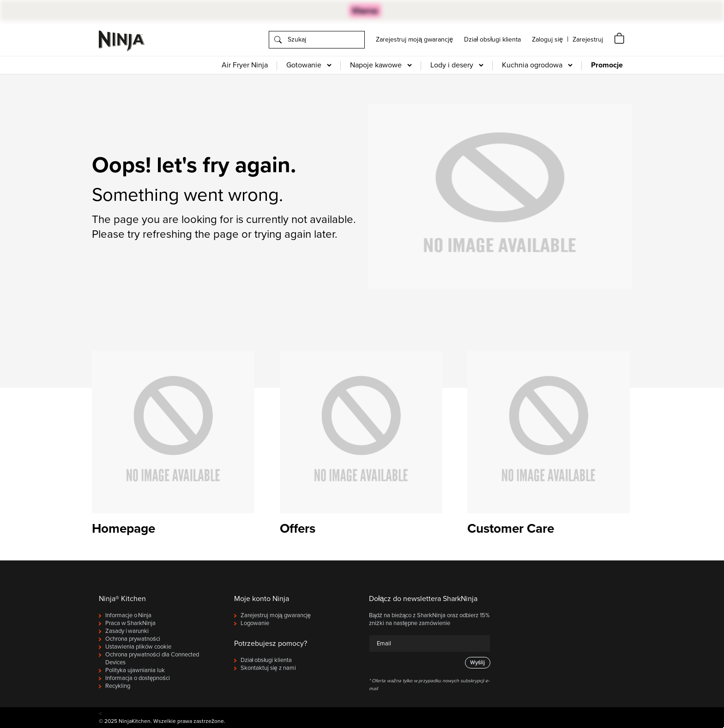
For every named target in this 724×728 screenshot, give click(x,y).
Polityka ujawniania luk (135, 670)
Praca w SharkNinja (130, 623)
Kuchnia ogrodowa (532, 65)
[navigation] (588, 39)
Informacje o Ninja (128, 615)
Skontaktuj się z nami (268, 668)
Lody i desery (452, 65)
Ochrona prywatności (133, 639)
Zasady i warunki (127, 631)
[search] (317, 40)
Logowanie (255, 623)
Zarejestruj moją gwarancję (414, 39)
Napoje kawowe (376, 65)
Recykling (118, 686)
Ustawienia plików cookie (138, 647)
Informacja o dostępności (138, 678)
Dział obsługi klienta (492, 39)
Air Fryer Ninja (245, 65)
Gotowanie (304, 65)
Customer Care (511, 529)
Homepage (124, 529)
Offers (298, 529)
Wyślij (478, 662)
